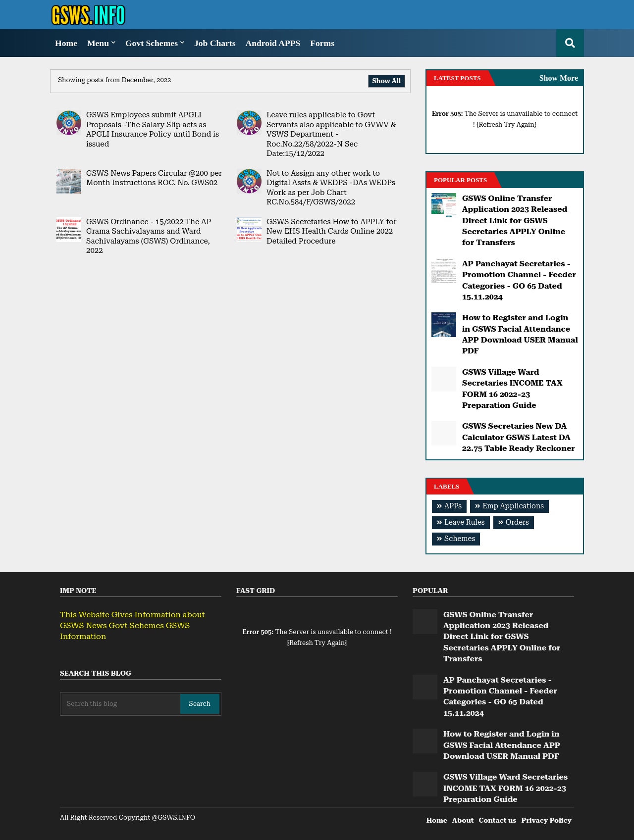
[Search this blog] (121, 704)
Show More (559, 78)
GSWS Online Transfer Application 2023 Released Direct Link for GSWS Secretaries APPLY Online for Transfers (515, 221)
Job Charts (215, 43)
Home (66, 43)
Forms (322, 43)
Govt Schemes (152, 43)
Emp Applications (513, 506)
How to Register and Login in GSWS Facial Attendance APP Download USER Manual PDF (520, 334)
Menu (98, 43)
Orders (517, 522)
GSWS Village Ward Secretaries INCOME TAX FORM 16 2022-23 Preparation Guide (512, 389)
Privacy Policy (547, 820)
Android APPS (273, 43)
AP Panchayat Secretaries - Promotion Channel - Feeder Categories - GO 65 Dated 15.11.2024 (519, 280)
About (463, 820)
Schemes (460, 539)
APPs (453, 506)
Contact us (497, 820)
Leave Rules (465, 522)
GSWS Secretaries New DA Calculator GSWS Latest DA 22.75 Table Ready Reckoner (519, 437)
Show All (387, 81)
